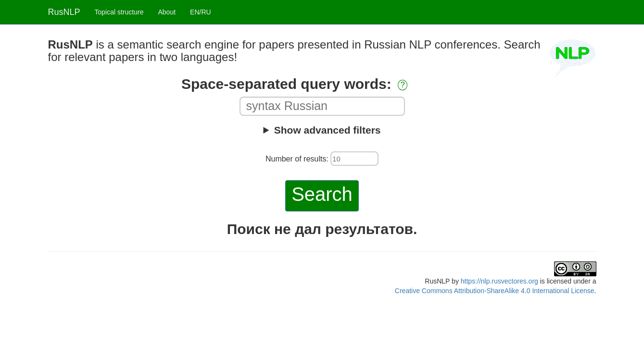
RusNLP (64, 12)
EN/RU (201, 12)
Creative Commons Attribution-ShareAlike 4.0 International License (495, 291)
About (167, 12)
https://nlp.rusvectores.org (499, 281)
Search (322, 194)
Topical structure (119, 12)
